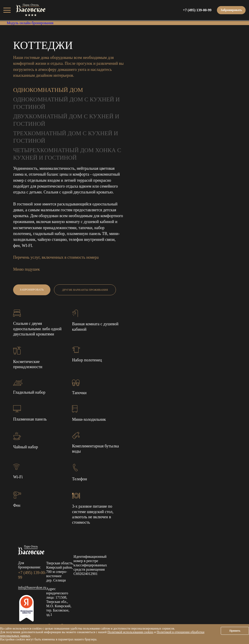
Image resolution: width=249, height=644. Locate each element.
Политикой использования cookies (130, 632)
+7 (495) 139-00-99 (197, 10)
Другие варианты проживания (85, 290)
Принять (235, 631)
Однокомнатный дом (48, 90)
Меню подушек (26, 269)
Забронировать (231, 10)
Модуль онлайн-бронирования (30, 23)
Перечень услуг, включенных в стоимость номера (56, 257)
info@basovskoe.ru (32, 587)
